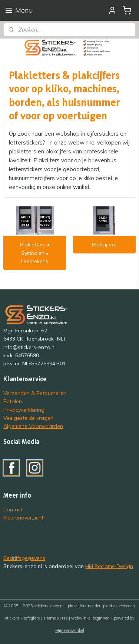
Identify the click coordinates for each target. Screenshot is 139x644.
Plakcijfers (104, 245)
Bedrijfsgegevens (24, 558)
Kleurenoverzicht (23, 517)
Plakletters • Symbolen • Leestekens (35, 253)
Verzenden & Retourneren (35, 393)
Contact (13, 509)
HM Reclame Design (109, 566)
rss (65, 618)
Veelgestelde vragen (28, 418)
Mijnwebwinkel (70, 630)
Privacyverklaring (24, 410)
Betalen (13, 401)
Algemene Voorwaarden (33, 426)
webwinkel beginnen (90, 618)
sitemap (51, 618)
